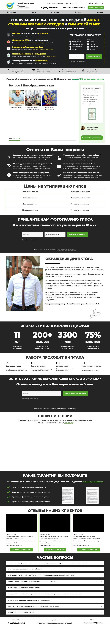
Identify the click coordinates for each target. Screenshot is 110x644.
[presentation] (35, 244)
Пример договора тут (34, 177)
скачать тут (94, 177)
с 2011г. (27, 8)
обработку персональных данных (67, 250)
